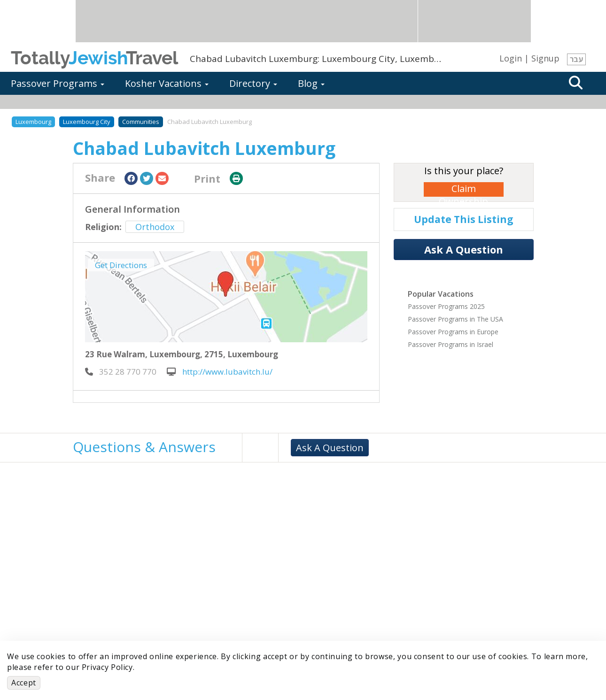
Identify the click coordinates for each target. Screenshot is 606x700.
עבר (576, 59)
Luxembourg (33, 122)
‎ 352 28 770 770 (121, 372)
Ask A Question (464, 249)
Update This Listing (464, 219)
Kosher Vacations (167, 83)
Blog (311, 83)
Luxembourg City (87, 122)
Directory (253, 83)
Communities (141, 122)
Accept (24, 683)
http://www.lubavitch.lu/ (220, 372)
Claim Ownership (463, 189)
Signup (545, 58)
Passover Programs (58, 83)
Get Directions (121, 265)
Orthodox (155, 227)
